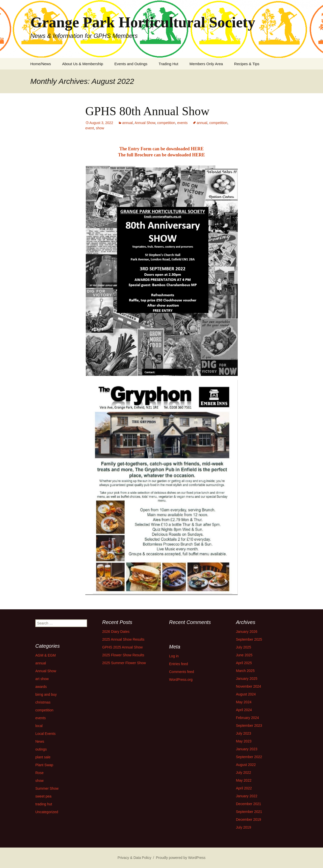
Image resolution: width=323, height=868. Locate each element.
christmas (43, 702)
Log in (174, 656)
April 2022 (244, 788)
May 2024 (244, 702)
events (182, 123)
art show (42, 679)
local (39, 726)
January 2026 (247, 632)
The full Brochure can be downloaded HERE (161, 155)
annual (127, 123)
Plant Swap (44, 765)
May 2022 (244, 780)
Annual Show (145, 123)
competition (166, 123)
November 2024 (249, 686)
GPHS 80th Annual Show (147, 111)
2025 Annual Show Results (123, 639)
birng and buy (46, 694)
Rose (39, 773)
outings (41, 749)
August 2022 (246, 765)
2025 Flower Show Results (123, 655)
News (40, 741)
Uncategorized (47, 812)
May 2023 (244, 741)
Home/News (41, 64)
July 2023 (244, 733)
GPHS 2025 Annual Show (122, 647)
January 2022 (247, 796)
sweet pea (43, 796)
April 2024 (244, 710)
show (100, 128)
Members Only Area (206, 64)
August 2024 (246, 694)
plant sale (43, 757)
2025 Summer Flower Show (124, 663)
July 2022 (244, 773)
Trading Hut (169, 64)
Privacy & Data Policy (134, 858)
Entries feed (179, 664)
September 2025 (249, 639)
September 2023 (249, 726)
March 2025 (245, 671)
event (90, 128)
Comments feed (182, 672)
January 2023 (247, 749)
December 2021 (249, 804)
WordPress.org (181, 680)
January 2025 (247, 679)
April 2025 (244, 663)
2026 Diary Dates (116, 632)
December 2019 (249, 819)
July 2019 (244, 827)
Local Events (45, 734)
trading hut (44, 804)
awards (41, 687)
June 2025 (244, 655)
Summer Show (47, 788)
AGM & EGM (46, 655)
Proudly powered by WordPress (181, 858)
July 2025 (244, 647)
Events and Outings (131, 64)
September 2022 (249, 757)
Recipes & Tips (247, 64)
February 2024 (247, 718)
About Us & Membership (83, 64)
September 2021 (249, 812)
